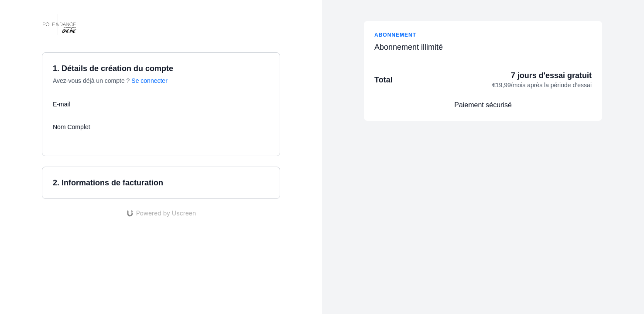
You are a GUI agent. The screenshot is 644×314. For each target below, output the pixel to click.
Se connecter (149, 81)
